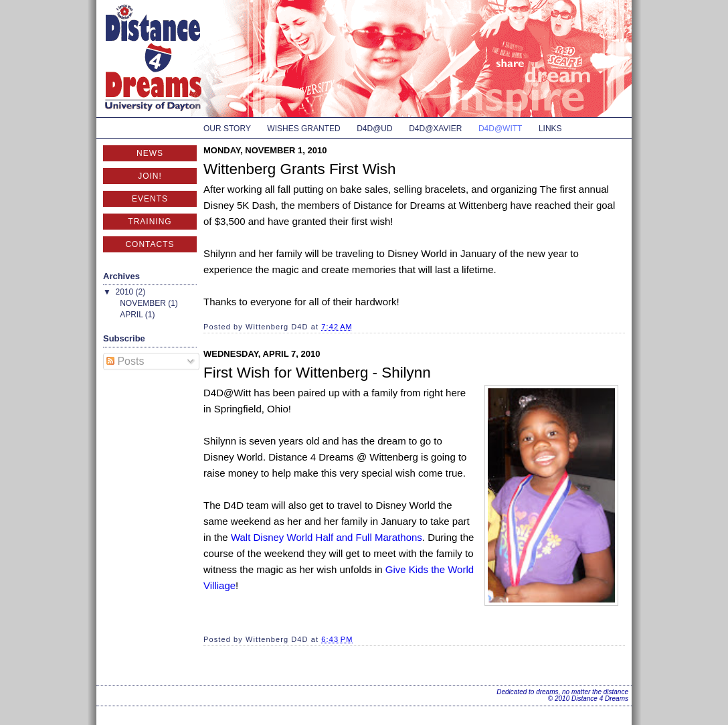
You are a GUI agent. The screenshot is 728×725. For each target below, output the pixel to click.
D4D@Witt (500, 129)
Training (150, 222)
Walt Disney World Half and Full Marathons (327, 537)
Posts (125, 361)
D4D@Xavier (435, 129)
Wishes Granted (303, 129)
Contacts (150, 244)
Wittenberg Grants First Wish (299, 169)
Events (150, 199)
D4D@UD (375, 129)
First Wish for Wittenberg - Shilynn (317, 373)
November (144, 303)
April (132, 315)
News (150, 153)
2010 (126, 292)
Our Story (227, 129)
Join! (150, 176)
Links (550, 129)
